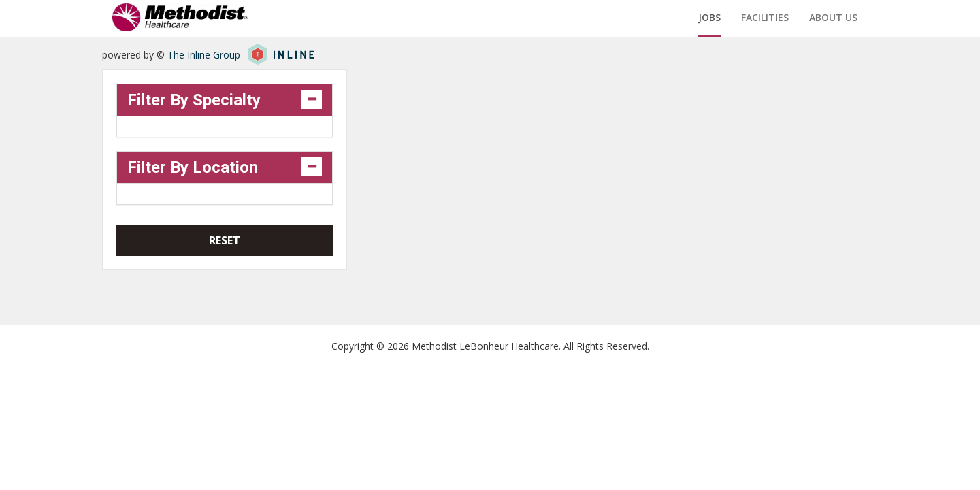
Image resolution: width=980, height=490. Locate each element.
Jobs (709, 17)
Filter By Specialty (194, 100)
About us (833, 17)
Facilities (765, 17)
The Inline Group (204, 55)
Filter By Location (193, 167)
